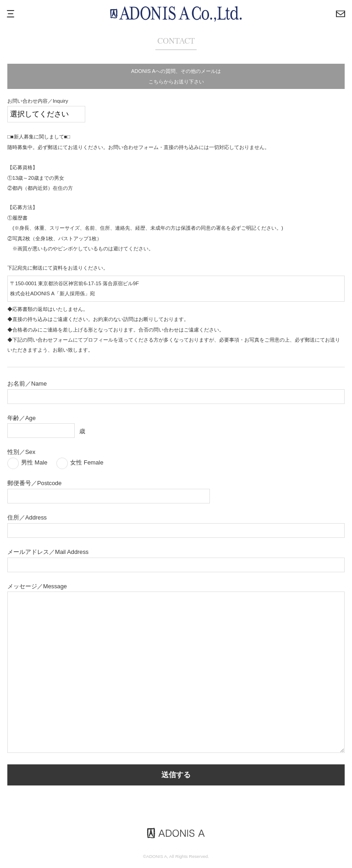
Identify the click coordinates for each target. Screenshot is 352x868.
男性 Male (34, 462)
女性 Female (87, 462)
